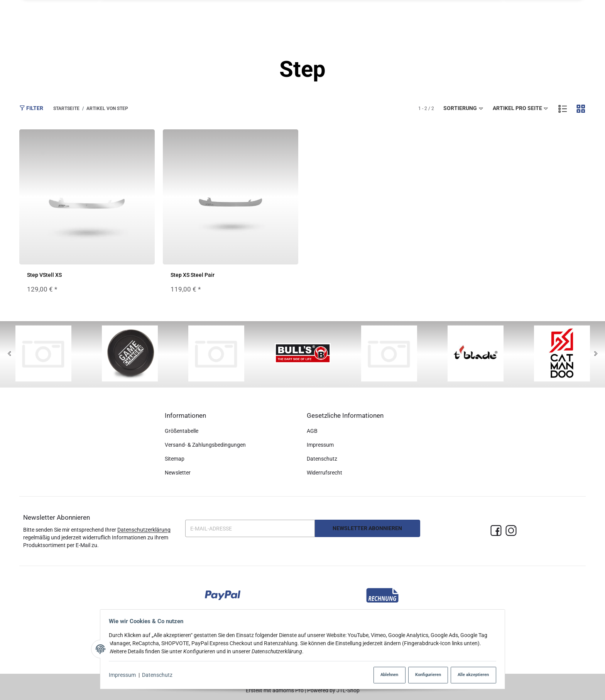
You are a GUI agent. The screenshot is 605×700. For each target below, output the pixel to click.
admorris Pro (288, 690)
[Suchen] (517, 19)
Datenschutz (160, 675)
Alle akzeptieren (470, 675)
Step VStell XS (44, 275)
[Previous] (9, 354)
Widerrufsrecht (324, 473)
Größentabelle (182, 431)
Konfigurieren (422, 675)
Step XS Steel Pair (193, 275)
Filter (31, 108)
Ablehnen (380, 675)
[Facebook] (496, 531)
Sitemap (175, 459)
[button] (489, 19)
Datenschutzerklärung (144, 530)
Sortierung (464, 108)
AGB (312, 431)
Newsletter (178, 473)
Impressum (125, 675)
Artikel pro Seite (521, 108)
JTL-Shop (348, 690)
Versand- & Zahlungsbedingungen (205, 445)
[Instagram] (511, 531)
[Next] (596, 354)
